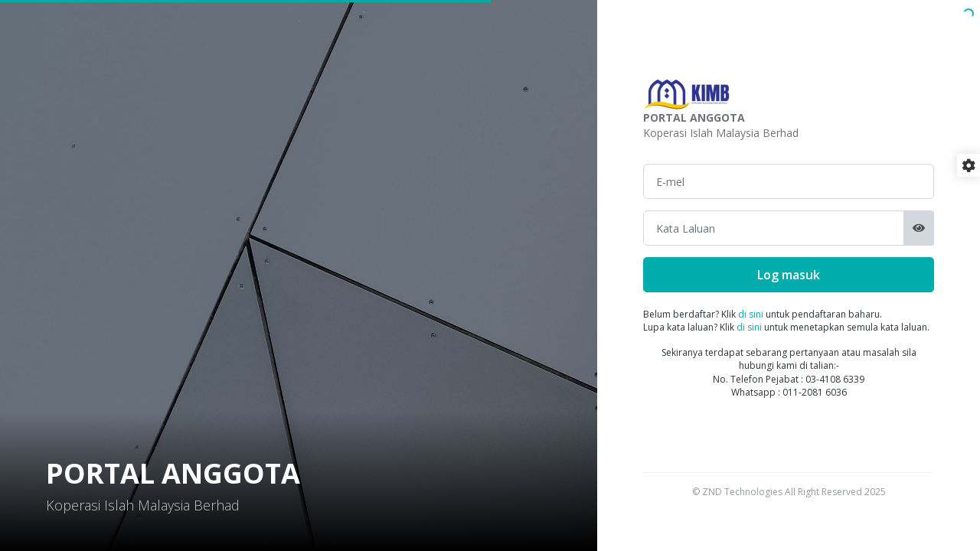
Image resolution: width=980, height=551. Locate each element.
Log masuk (789, 275)
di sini (751, 314)
